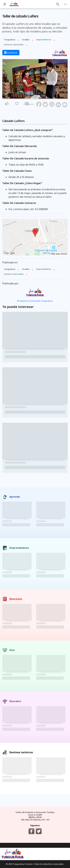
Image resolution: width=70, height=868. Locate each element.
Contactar (11, 53)
